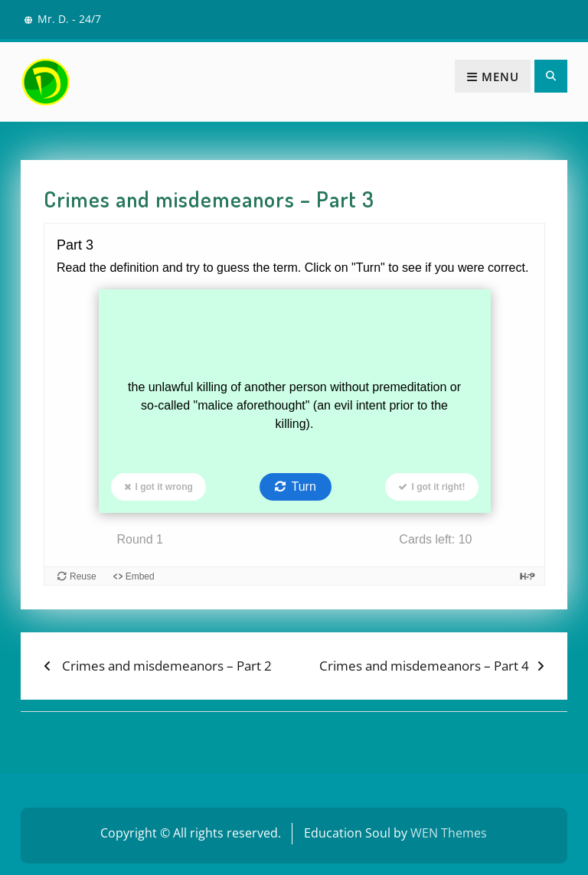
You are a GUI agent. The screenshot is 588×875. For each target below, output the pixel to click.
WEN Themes (449, 833)
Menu (493, 77)
